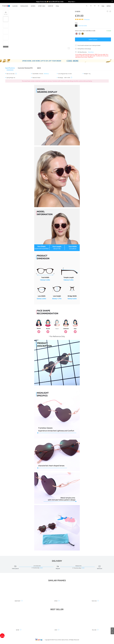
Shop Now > (72, 2)
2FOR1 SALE (42, 6)
